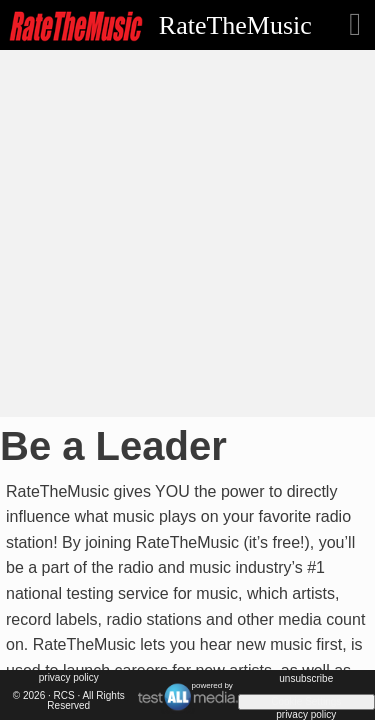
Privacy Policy (69, 677)
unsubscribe (306, 678)
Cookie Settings (306, 701)
